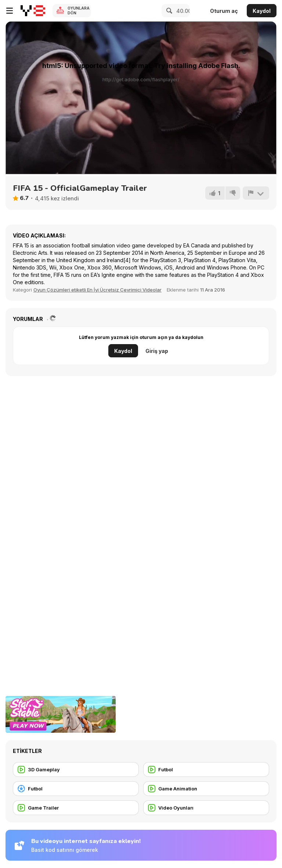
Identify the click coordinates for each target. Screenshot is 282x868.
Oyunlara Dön (79, 10)
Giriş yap (157, 351)
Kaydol (262, 11)
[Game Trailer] (76, 808)
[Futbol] (206, 769)
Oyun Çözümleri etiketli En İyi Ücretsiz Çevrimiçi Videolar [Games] (97, 290)
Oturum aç (224, 11)
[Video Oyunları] (206, 808)
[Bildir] (256, 193)
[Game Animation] (206, 789)
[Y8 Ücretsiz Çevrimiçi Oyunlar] (33, 11)
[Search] (168, 11)
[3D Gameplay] (76, 769)
